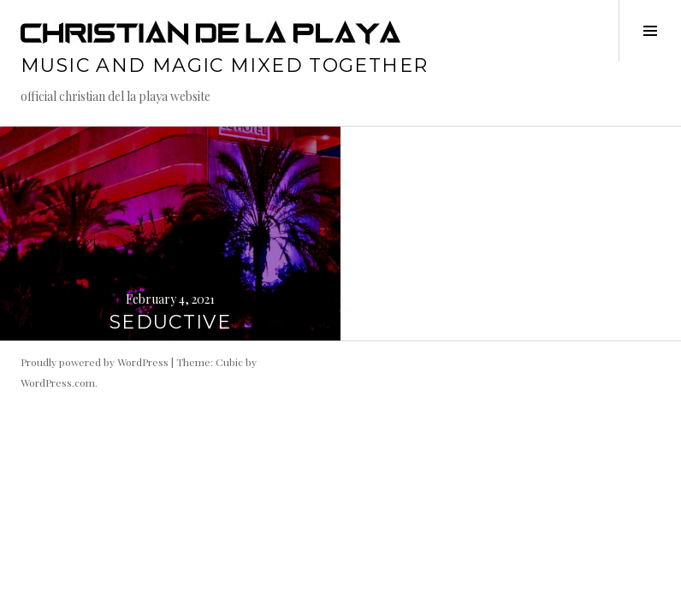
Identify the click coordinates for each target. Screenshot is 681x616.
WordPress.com (58, 382)
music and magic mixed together (224, 65)
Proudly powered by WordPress (95, 362)
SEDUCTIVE (170, 322)
